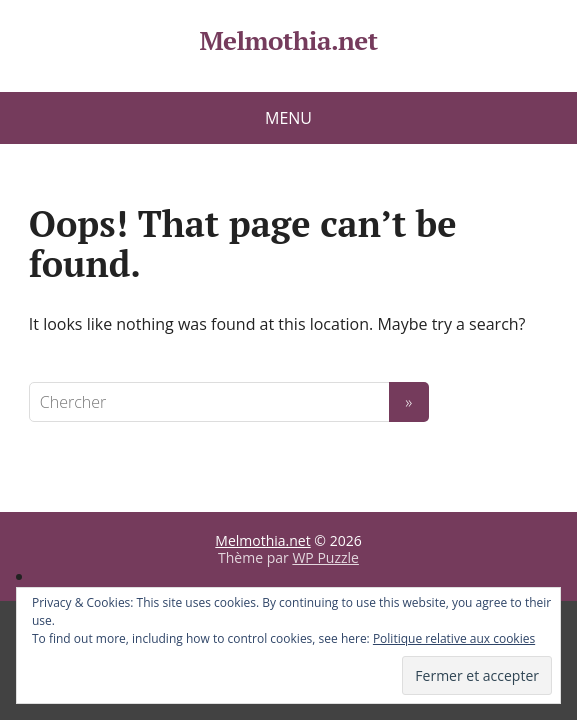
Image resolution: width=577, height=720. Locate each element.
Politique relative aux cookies (454, 638)
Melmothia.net (288, 41)
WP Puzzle (325, 557)
